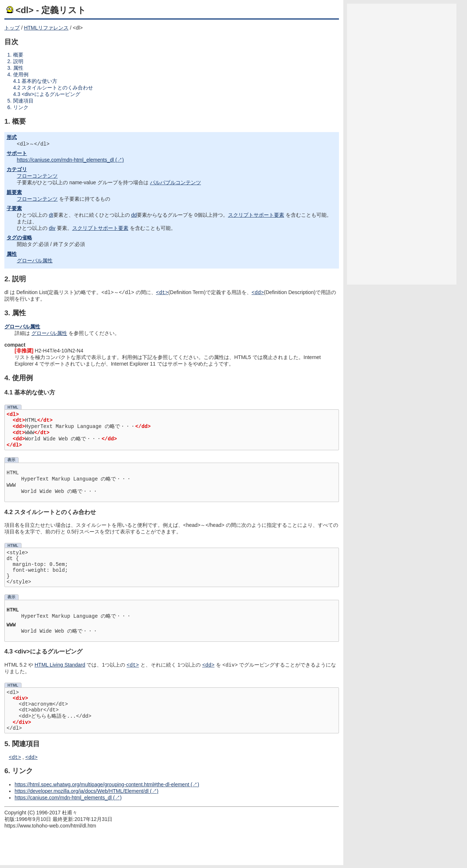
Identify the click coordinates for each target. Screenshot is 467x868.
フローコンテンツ (37, 177)
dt (51, 216)
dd (134, 216)
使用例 (21, 74)
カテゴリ (17, 170)
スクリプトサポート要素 (256, 216)
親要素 (14, 193)
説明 (18, 61)
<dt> (15, 760)
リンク (21, 107)
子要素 (14, 209)
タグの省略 (19, 238)
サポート (17, 154)
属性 (18, 68)
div (52, 229)
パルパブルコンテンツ (175, 183)
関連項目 (23, 101)
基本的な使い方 (39, 81)
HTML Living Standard (60, 667)
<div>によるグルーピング (51, 94)
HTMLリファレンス (46, 28)
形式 (12, 137)
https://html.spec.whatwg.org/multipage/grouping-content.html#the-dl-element (102, 787)
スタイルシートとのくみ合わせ (57, 88)
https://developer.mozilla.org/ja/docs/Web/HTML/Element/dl (82, 794)
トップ (12, 28)
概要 (18, 55)
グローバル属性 (35, 261)
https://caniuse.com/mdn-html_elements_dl (65, 161)
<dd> (31, 760)
